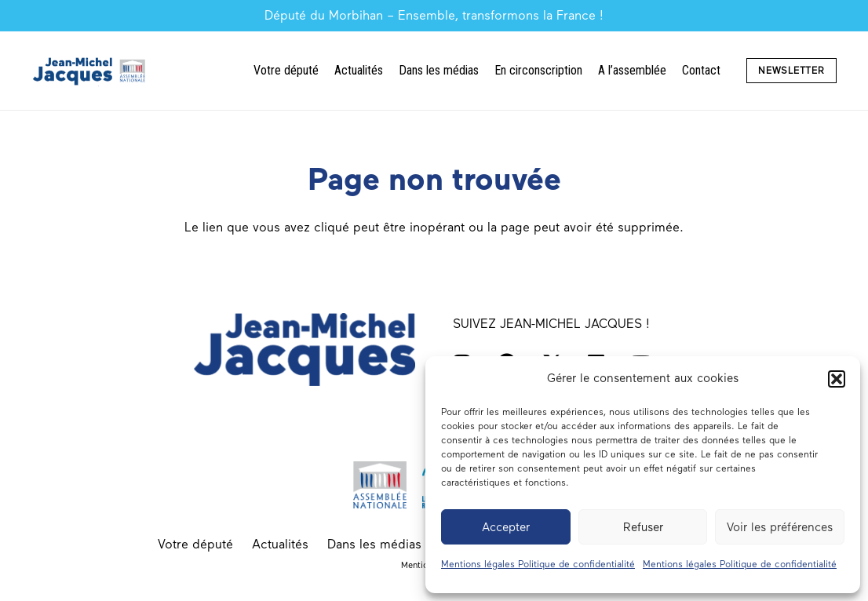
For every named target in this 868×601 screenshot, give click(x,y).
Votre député (195, 544)
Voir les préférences (780, 527)
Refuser (643, 527)
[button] (837, 379)
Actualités (280, 544)
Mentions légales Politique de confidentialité (538, 564)
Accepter (506, 527)
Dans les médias (374, 544)
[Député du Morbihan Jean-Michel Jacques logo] (90, 71)
